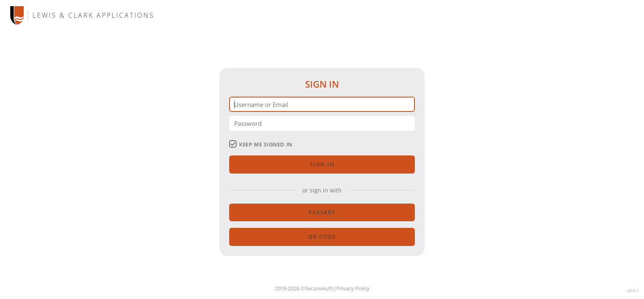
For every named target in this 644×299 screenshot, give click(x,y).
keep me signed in (261, 144)
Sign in (322, 164)
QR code (322, 236)
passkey (322, 212)
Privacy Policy (353, 288)
